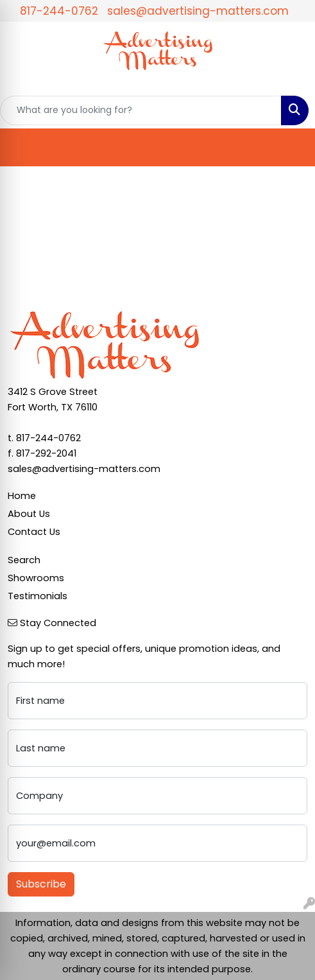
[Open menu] (289, 147)
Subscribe (41, 884)
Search (24, 560)
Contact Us (34, 532)
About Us (29, 514)
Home (22, 496)
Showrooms (36, 578)
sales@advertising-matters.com (198, 11)
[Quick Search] (141, 110)
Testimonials (38, 596)
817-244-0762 (59, 11)
